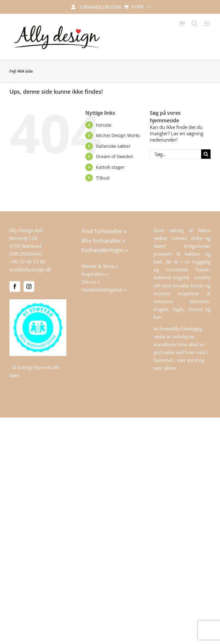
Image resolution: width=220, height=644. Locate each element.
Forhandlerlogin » (105, 250)
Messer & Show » (100, 266)
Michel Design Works (118, 135)
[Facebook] (15, 286)
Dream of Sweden (115, 156)
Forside (104, 125)
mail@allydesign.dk (30, 269)
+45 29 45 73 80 (28, 262)
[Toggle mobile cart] (182, 23)
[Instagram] (29, 286)
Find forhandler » (104, 231)
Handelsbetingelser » (104, 290)
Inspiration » (95, 274)
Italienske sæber (113, 146)
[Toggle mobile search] (195, 23)
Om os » (90, 282)
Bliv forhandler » (103, 241)
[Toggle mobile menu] (207, 23)
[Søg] (206, 154)
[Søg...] (175, 154)
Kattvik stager (110, 167)
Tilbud (103, 178)
